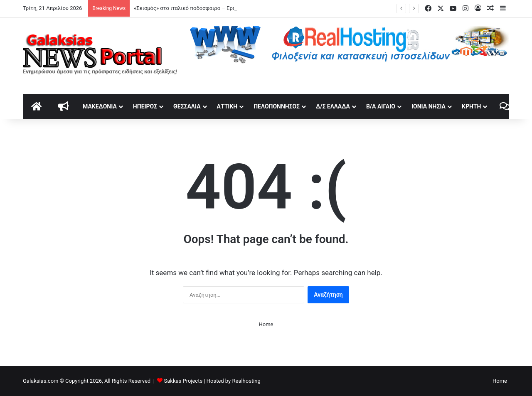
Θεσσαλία (187, 106)
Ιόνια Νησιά (429, 106)
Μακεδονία (100, 106)
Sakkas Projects (183, 381)
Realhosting (246, 381)
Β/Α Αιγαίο (381, 106)
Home (266, 324)
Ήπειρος (145, 106)
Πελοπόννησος (277, 106)
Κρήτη (471, 106)
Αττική (227, 106)
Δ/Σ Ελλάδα (333, 106)
